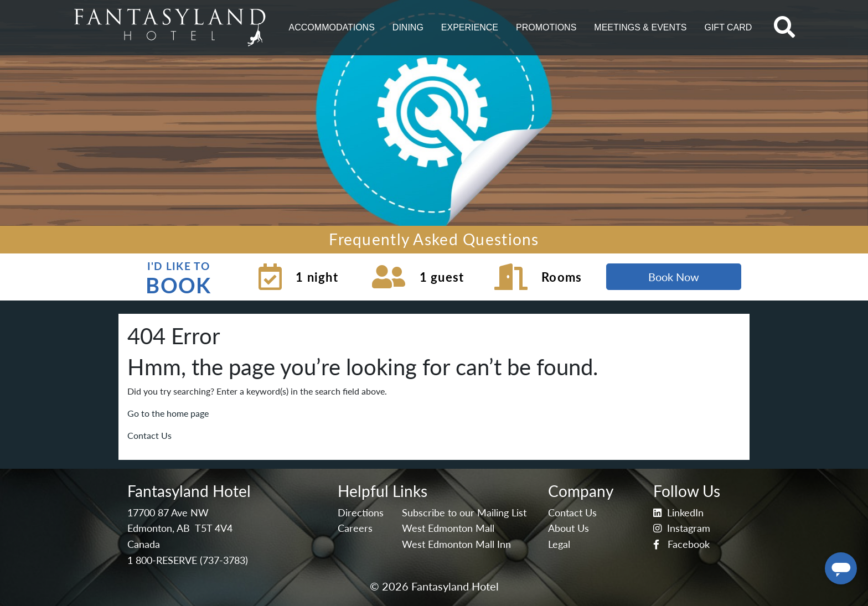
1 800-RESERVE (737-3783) (188, 560)
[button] (332, 28)
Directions (361, 513)
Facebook (681, 544)
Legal (559, 544)
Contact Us (149, 435)
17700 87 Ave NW (168, 513)
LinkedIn (678, 513)
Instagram (682, 528)
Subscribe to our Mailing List (464, 513)
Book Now (674, 277)
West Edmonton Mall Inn (456, 544)
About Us (569, 528)
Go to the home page (168, 413)
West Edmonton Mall (448, 528)
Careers (355, 528)
